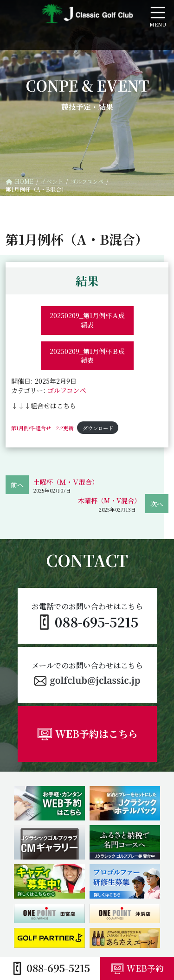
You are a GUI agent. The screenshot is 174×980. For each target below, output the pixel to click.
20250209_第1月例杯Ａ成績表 (87, 320)
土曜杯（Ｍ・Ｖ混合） (66, 482)
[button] (87, 675)
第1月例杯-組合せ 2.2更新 (42, 428)
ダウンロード (98, 428)
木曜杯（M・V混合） (109, 500)
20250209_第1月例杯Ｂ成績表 (87, 356)
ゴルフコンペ (67, 390)
